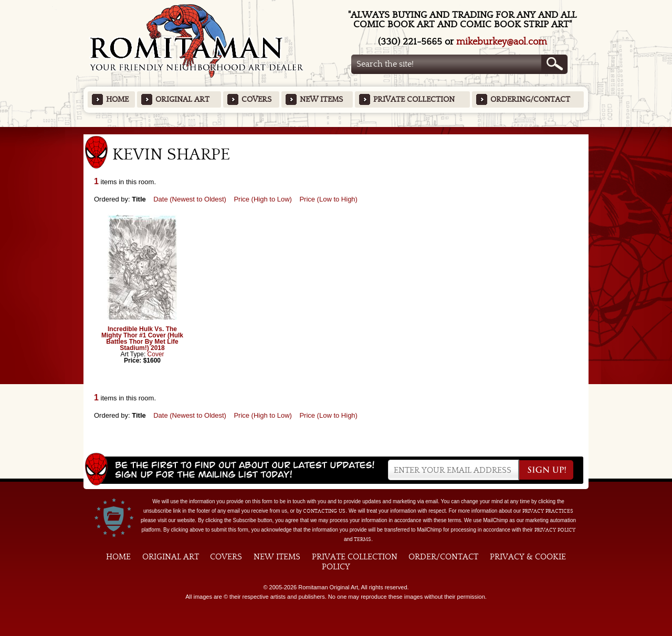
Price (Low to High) (328, 199)
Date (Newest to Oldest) (190, 199)
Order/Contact (443, 557)
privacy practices (548, 511)
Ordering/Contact (530, 99)
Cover (156, 354)
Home (117, 99)
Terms (363, 539)
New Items (321, 99)
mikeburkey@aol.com (502, 42)
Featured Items (336, 130)
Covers (256, 99)
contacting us (324, 511)
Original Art (182, 99)
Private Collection (414, 99)
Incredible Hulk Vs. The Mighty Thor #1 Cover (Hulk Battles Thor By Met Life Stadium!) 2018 (142, 338)
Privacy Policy (555, 530)
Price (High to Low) (263, 199)
